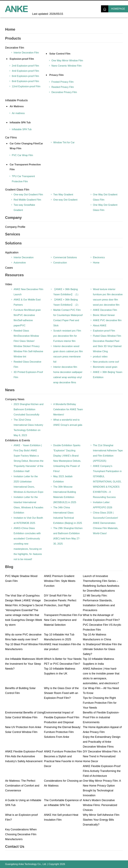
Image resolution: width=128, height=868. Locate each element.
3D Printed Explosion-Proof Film (28, 375)
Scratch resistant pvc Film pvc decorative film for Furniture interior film (67, 336)
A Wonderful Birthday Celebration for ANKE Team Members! (68, 409)
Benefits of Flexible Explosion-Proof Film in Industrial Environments (101, 717)
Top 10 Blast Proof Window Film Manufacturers (24, 647)
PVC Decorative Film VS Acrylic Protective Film (102, 627)
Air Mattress (17, 106)
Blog (9, 567)
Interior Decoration (24, 257)
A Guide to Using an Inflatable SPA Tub (23, 803)
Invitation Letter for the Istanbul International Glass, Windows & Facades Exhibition (29, 505)
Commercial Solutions (65, 257)
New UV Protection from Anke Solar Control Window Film (23, 730)
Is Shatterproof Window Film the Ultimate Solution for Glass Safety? (102, 649)
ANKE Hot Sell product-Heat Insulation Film (61, 817)
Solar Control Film (60, 54)
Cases (9, 268)
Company (13, 218)
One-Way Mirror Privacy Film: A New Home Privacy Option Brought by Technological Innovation (102, 788)
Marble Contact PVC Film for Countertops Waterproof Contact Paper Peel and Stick (68, 318)
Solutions (13, 243)
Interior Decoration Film (26, 53)
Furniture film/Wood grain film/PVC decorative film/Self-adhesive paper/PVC (27, 318)
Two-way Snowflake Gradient (24, 207)
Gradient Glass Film (17, 190)
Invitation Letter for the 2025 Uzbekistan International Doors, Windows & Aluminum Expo (29, 484)
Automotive (20, 263)
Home (10, 29)
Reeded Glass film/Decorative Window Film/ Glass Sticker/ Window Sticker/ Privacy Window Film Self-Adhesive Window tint (28, 344)
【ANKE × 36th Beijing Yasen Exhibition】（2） (67, 302)
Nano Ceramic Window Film (66, 66)
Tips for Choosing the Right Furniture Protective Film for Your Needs (100, 703)
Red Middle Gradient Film (27, 200)
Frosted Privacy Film (62, 82)
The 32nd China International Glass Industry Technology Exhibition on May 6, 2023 (28, 428)
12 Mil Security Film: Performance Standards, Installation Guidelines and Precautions (99, 603)
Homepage (118, 9)
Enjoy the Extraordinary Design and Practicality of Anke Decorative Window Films (102, 742)
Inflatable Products (16, 100)
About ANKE (100, 325)
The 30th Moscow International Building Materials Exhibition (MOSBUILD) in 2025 (65, 495)
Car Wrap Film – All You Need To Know (101, 691)
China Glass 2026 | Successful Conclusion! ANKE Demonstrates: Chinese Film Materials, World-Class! (106, 523)
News (10, 390)
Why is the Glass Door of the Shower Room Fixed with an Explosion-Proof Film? (61, 693)
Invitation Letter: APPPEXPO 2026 (103, 505)
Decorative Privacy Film (64, 92)
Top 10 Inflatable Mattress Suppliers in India (98, 661)
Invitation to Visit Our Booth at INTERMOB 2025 (28, 520)
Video (9, 284)
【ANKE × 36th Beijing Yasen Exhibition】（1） (67, 292)
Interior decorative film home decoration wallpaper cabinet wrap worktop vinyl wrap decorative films (68, 375)
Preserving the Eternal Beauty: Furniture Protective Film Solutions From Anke (62, 732)
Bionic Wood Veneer (104, 315)
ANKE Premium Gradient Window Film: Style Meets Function (60, 581)
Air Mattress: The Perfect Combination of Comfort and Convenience (22, 786)
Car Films (11, 138)
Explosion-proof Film (22, 59)
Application (12, 252)
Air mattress (18, 113)
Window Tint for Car (64, 142)
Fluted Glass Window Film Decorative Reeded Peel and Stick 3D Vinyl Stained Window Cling (107, 344)
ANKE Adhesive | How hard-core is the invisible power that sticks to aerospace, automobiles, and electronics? (101, 676)
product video (100, 357)
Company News (15, 399)
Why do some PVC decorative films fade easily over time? (23, 637)
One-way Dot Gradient (65, 200)
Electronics (99, 257)
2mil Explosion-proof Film (25, 66)
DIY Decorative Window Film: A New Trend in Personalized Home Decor (102, 756)
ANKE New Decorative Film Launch (29, 292)
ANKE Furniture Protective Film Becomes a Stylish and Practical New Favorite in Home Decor (63, 759)
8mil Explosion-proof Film (25, 81)
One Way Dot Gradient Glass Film (105, 197)
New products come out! (106, 362)
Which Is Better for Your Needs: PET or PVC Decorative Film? (63, 661)
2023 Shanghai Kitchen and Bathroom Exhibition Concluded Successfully (29, 409)
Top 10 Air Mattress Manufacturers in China (97, 637)
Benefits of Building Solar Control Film (20, 691)
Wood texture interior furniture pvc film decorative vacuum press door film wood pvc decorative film (108, 297)
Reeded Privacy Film (63, 87)
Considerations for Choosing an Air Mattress (63, 783)
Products (13, 38)
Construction (60, 263)
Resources (14, 275)
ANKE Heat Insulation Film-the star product (62, 647)
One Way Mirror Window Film (67, 61)
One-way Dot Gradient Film (28, 195)
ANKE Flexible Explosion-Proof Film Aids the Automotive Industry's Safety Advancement (24, 756)
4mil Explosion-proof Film (25, 71)
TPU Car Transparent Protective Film (23, 179)
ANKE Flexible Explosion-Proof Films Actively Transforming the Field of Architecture (102, 771)
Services (13, 234)
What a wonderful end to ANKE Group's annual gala (68, 422)
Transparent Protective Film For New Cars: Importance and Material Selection (63, 620)
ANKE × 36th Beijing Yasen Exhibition (108, 375)
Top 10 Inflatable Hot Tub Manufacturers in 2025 (59, 637)
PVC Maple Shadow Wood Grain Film (21, 579)
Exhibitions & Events (18, 440)
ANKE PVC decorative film (107, 320)
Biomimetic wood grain (105, 367)
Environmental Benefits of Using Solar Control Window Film (25, 715)
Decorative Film (15, 48)
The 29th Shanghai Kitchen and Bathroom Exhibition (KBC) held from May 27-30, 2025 (68, 536)
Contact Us (15, 846)
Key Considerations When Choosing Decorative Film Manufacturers (21, 834)
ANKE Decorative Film (105, 310)
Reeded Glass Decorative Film (27, 364)
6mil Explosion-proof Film (25, 76)
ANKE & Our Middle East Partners (27, 302)
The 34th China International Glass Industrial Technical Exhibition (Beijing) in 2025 (68, 515)
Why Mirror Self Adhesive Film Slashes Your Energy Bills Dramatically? (101, 820)
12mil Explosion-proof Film (26, 86)
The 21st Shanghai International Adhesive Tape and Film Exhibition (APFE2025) (108, 453)
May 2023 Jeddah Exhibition (63, 479)
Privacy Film (56, 75)
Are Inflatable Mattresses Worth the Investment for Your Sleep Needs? (24, 664)
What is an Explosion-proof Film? (21, 817)
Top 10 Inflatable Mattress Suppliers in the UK (60, 671)
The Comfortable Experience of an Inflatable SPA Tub (63, 803)
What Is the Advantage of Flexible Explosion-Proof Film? (101, 617)
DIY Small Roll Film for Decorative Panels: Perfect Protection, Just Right (60, 600)
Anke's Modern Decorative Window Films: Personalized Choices (100, 805)
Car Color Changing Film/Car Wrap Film (26, 146)
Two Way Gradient (63, 195)
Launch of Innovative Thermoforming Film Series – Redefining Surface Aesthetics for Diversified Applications (101, 583)
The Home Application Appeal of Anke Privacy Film (102, 730)
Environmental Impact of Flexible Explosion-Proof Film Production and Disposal (62, 717)
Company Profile (15, 227)
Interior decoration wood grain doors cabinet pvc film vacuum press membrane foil (68, 354)
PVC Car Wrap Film (22, 155)
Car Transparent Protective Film (25, 167)
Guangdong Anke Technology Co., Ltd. (26, 864)
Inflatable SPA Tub (20, 123)
